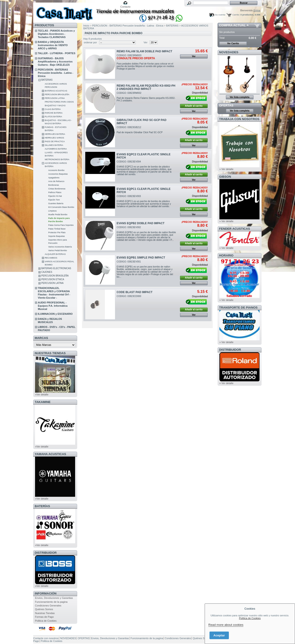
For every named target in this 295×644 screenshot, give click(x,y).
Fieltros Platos (55, 192)
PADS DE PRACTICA (55, 141)
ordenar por (90, 42)
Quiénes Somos (44, 609)
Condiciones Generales (48, 606)
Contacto (125, 7)
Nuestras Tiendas (45, 613)
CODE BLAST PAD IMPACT (134, 292)
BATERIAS (47, 80)
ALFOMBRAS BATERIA (56, 149)
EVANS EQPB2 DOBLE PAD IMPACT (141, 223)
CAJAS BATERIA (53, 109)
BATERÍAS (42, 506)
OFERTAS (226, 105)
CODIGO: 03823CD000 (129, 296)
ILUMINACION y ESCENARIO (55, 314)
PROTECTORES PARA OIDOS (59, 102)
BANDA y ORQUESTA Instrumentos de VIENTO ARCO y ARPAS (53, 45)
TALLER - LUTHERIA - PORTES (57, 53)
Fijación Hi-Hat (55, 196)
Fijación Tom (54, 200)
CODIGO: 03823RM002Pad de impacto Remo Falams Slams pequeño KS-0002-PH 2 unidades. (146, 97)
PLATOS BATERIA (53, 117)
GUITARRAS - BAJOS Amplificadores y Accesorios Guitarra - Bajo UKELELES (55, 62)
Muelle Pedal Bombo (58, 215)
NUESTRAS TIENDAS (50, 353)
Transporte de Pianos (238, 307)
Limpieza (52, 211)
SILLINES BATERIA (54, 145)
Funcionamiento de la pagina (51, 602)
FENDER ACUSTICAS (235, 229)
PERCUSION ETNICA (53, 279)
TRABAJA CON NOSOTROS (239, 119)
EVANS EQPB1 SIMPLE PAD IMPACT (141, 258)
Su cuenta (220, 15)
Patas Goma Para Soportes (61, 225)
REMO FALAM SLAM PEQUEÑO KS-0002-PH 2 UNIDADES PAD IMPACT (146, 87)
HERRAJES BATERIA (55, 134)
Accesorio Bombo (56, 170)
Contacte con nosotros (46, 638)
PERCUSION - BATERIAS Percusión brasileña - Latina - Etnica (55, 73)
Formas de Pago (44, 617)
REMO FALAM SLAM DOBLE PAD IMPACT (144, 51)
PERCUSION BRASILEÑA (57, 94)
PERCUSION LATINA (55, 98)
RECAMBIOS (51, 258)
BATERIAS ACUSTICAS (56, 91)
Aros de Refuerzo (56, 181)
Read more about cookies (226, 625)
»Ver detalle (42, 394)
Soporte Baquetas (56, 236)
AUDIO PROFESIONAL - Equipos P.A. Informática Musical (53, 306)
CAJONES (47, 272)
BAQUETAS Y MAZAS (55, 106)
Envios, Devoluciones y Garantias (54, 598)
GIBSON (225, 177)
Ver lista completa (240, 97)
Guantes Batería (56, 203)
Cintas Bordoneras (57, 189)
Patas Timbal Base (57, 229)
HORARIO (226, 255)
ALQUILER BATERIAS (55, 254)
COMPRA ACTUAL (232, 25)
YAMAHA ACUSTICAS (50, 454)
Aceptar (219, 635)
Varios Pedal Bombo (58, 250)
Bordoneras (54, 185)
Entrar (257, 10)
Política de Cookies (250, 618)
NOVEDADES (229, 52)
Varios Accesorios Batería (60, 247)
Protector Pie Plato (57, 232)
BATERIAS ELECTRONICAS (56, 268)
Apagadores (54, 178)
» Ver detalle (226, 169)
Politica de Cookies (46, 621)
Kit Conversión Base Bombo (61, 207)
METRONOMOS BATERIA (57, 159)
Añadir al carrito (194, 106)
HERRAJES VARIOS (54, 138)
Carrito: (236, 15)
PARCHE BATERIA (54, 113)
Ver (146, 42)
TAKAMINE (43, 402)
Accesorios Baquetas (58, 174)
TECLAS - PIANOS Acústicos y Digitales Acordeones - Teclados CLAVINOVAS (56, 34)
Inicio (86, 26)
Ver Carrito (233, 43)
